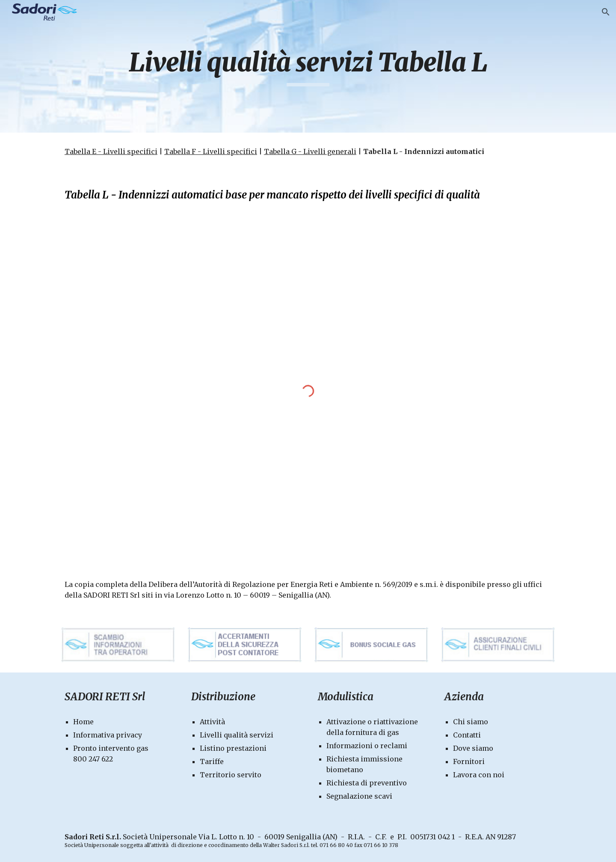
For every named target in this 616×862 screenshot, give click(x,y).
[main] (308, 66)
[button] (606, 12)
